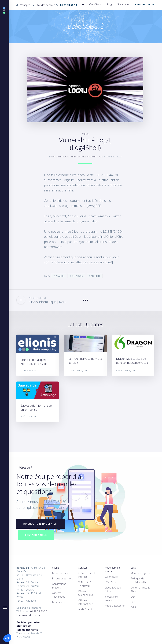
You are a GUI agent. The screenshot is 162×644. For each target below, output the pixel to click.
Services (83, 568)
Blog (109, 4)
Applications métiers (59, 586)
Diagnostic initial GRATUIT (40, 524)
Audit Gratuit (85, 609)
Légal (134, 568)
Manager (25, 5)
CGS (133, 602)
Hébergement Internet (112, 569)
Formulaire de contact (29, 615)
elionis (56, 568)
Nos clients (123, 4)
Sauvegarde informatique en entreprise (36, 408)
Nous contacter (61, 573)
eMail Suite (111, 582)
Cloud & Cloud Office (113, 589)
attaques (77, 276)
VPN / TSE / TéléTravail (85, 584)
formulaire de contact (65, 507)
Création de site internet (87, 575)
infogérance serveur (111, 598)
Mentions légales (140, 573)
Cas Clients (95, 4)
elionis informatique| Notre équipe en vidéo (34, 362)
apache (60, 276)
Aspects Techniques (59, 595)
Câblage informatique (86, 602)
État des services (45, 5)
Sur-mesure (111, 577)
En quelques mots (62, 578)
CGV (133, 597)
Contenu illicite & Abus (140, 589)
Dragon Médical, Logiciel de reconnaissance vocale (132, 361)
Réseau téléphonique (86, 593)
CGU (133, 607)
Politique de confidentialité (139, 580)
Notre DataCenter (115, 606)
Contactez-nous (36, 535)
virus (85, 134)
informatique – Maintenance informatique (78, 157)
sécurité (96, 276)
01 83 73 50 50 (55, 502)
